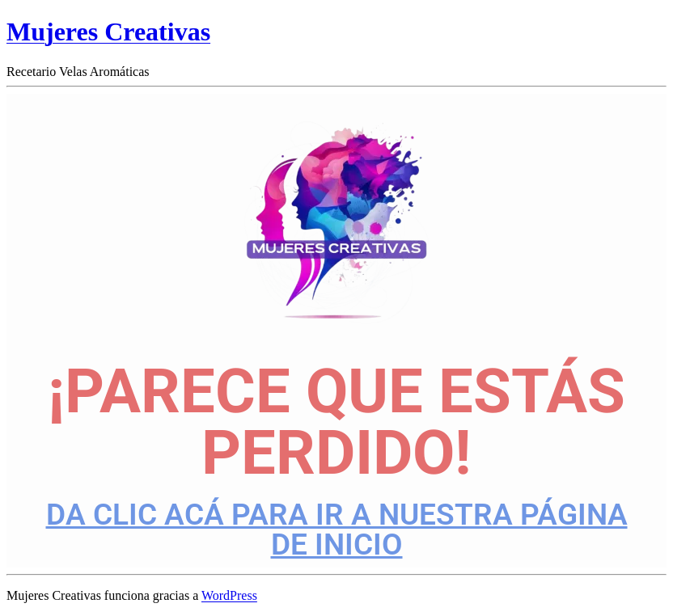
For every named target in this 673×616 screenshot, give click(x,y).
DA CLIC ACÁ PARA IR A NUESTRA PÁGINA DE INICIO (337, 530)
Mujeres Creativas (108, 32)
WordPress (229, 595)
